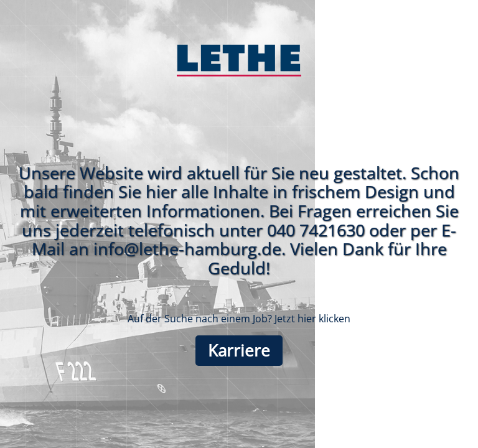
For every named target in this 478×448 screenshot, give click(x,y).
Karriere (239, 351)
